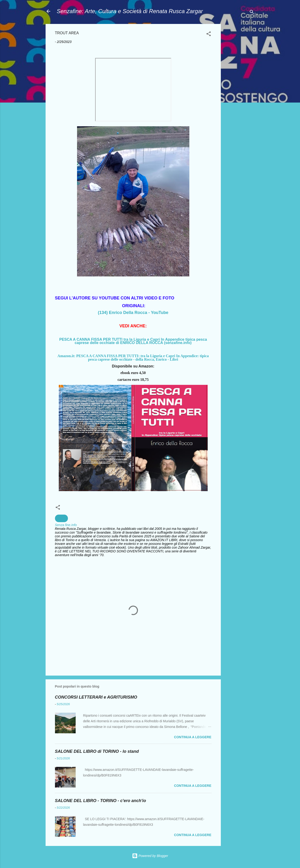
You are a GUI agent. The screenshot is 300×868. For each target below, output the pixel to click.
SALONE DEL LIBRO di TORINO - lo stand (97, 751)
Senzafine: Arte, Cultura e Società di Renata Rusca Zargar (130, 11)
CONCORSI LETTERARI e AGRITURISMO (96, 697)
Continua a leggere (193, 737)
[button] (209, 35)
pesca (61, 518)
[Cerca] (252, 13)
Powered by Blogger (150, 856)
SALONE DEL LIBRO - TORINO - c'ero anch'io (101, 801)
